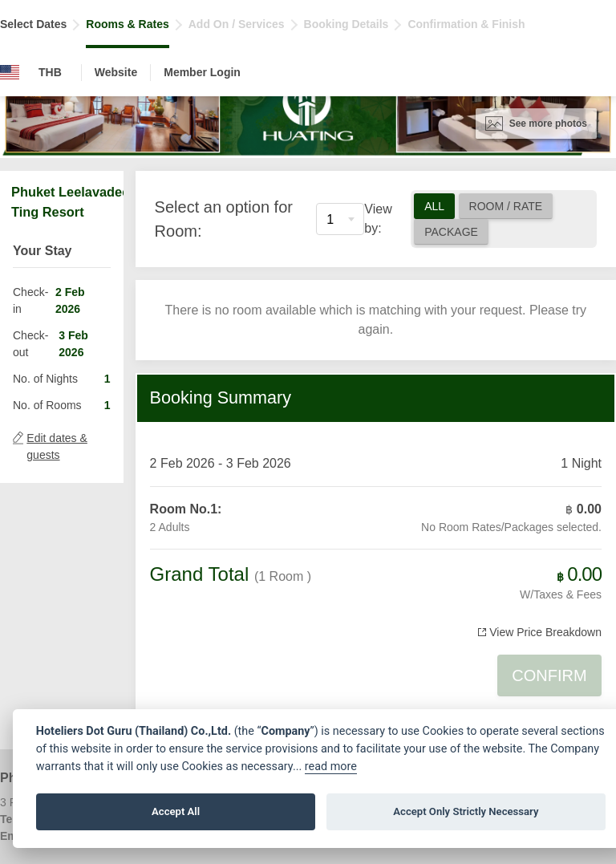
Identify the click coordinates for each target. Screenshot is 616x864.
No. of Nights (45, 379)
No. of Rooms (47, 405)
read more (331, 767)
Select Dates (33, 24)
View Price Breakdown (545, 632)
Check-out (30, 344)
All (434, 206)
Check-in (30, 300)
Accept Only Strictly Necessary (466, 811)
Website (116, 72)
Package (451, 232)
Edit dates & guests (57, 446)
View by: (378, 219)
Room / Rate (506, 206)
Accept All (176, 811)
